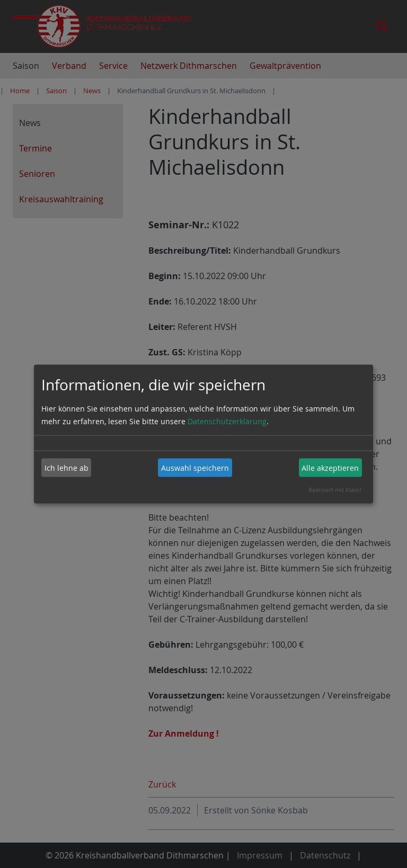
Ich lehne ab (67, 467)
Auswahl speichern (195, 467)
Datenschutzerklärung (227, 421)
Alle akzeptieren (330, 467)
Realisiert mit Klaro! (335, 490)
